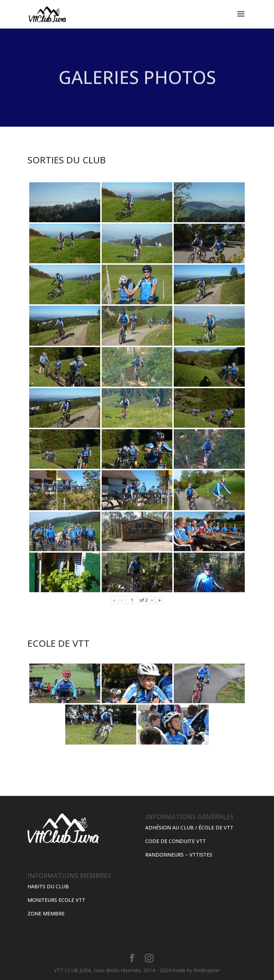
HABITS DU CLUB (48, 886)
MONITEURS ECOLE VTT (56, 900)
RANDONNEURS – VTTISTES (179, 855)
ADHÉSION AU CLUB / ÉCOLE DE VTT (189, 827)
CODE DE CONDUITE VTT (176, 841)
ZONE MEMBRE (46, 913)
